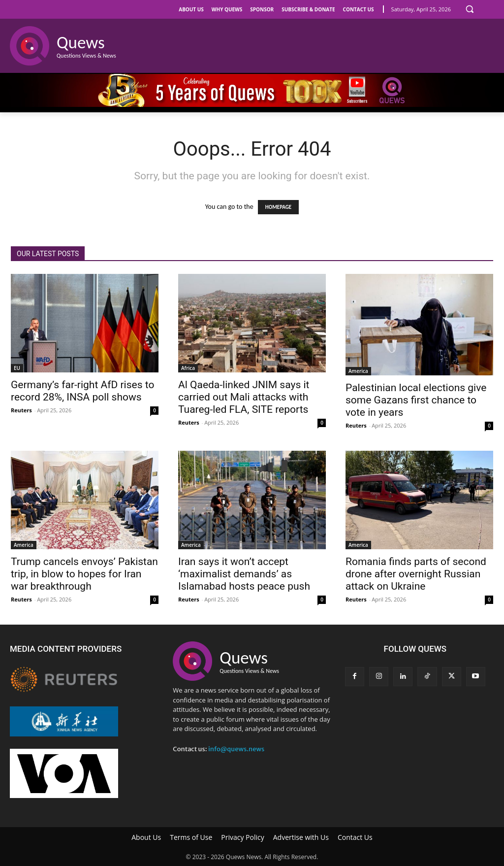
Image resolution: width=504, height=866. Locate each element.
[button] (470, 9)
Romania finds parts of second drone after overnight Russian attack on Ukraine (416, 574)
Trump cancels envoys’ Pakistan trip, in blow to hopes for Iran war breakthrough (84, 574)
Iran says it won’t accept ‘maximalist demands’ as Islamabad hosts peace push (244, 574)
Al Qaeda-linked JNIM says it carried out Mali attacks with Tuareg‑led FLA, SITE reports (244, 397)
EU (17, 368)
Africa (188, 368)
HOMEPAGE (278, 207)
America (358, 371)
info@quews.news (236, 749)
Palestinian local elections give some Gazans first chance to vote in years (416, 400)
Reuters (21, 410)
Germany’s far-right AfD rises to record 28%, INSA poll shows (82, 391)
